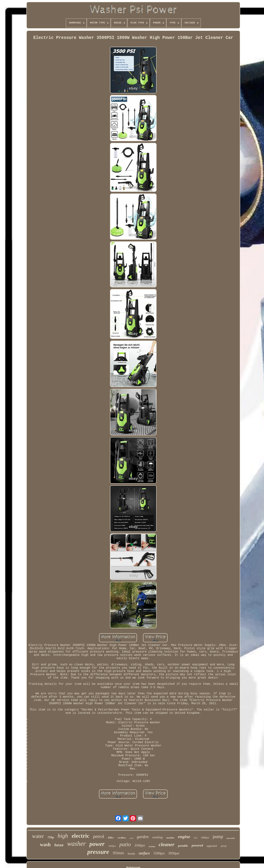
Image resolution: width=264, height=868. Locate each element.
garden (143, 837)
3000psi (205, 838)
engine (184, 837)
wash (45, 845)
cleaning (152, 846)
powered (197, 845)
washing (158, 837)
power (97, 844)
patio (125, 844)
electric (80, 836)
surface (144, 853)
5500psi (159, 853)
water (38, 836)
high (63, 836)
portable (183, 846)
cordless (122, 838)
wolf (131, 838)
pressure (98, 852)
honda (131, 854)
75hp (51, 837)
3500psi (140, 845)
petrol (99, 836)
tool (196, 838)
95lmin (118, 853)
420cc (111, 838)
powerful (231, 838)
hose (59, 845)
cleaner (167, 844)
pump (218, 837)
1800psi (112, 846)
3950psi (174, 853)
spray (224, 846)
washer (77, 844)
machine (170, 838)
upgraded (212, 846)
